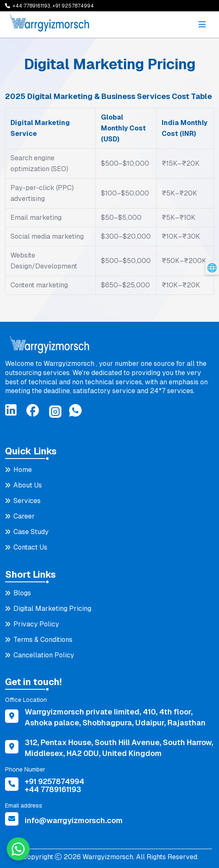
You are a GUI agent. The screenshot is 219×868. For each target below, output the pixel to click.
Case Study (31, 532)
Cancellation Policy (44, 655)
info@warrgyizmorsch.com (74, 820)
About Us (28, 485)
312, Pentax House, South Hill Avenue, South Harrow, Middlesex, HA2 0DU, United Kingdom (119, 748)
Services (27, 501)
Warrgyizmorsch (107, 857)
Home (23, 470)
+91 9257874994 (73, 6)
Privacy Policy (36, 624)
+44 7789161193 (53, 789)
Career (24, 516)
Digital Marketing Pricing (52, 609)
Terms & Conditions (43, 640)
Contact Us (30, 547)
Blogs (22, 593)
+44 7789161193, (32, 6)
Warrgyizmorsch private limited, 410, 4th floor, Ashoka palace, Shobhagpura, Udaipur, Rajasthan (115, 717)
